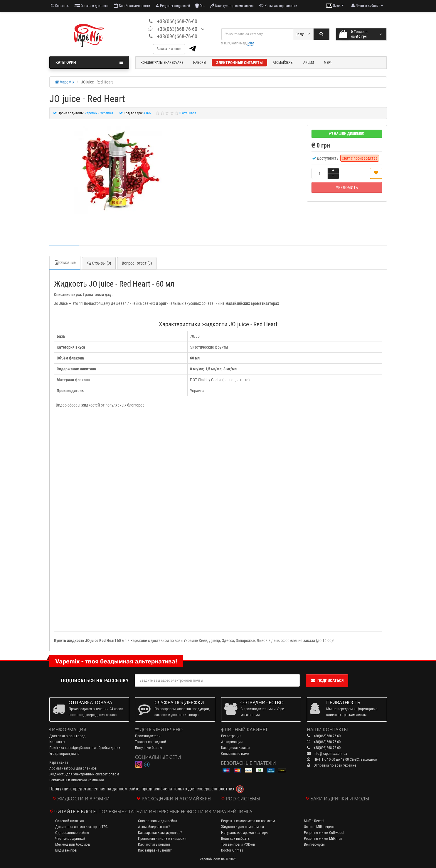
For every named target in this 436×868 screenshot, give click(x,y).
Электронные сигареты (239, 63)
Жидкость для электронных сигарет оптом (84, 774)
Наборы (200, 63)
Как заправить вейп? (155, 850)
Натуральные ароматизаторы (245, 833)
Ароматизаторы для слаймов (73, 768)
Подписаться (327, 680)
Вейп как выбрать (235, 838)
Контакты (60, 6)
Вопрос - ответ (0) (137, 263)
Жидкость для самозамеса (243, 827)
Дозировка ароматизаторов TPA (81, 827)
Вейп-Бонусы (314, 844)
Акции (309, 63)
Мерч (328, 63)
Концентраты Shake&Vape (162, 63)
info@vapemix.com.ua (330, 754)
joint (251, 43)
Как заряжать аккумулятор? (160, 833)
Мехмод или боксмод (73, 844)
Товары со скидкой (151, 742)
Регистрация (231, 736)
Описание (65, 262)
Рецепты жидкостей (173, 6)
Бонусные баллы (149, 748)
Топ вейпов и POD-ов (238, 844)
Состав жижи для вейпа (158, 821)
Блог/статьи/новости (132, 6)
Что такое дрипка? (70, 838)
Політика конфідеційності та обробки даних (85, 748)
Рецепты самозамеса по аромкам (248, 821)
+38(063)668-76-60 (177, 29)
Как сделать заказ (236, 748)
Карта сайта (59, 762)
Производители (148, 736)
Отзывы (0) (99, 263)
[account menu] (367, 6)
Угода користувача (64, 754)
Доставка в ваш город (67, 736)
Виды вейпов (66, 850)
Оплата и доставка (92, 6)
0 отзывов (188, 113)
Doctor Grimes (232, 850)
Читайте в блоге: (76, 812)
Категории (89, 62)
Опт (200, 6)
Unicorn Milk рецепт (319, 827)
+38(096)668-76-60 (177, 36)
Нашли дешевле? (347, 134)
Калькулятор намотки (278, 6)
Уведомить (347, 188)
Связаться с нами (235, 754)
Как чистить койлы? (154, 844)
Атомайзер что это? (154, 827)
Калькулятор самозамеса (232, 6)
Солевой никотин (70, 821)
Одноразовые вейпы (72, 833)
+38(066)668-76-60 (177, 21)
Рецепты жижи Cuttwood (324, 833)
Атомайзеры (283, 63)
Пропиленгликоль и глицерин (162, 838)
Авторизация (232, 742)
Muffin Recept (314, 821)
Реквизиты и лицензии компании (77, 780)
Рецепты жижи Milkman (323, 838)
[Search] (321, 34)
